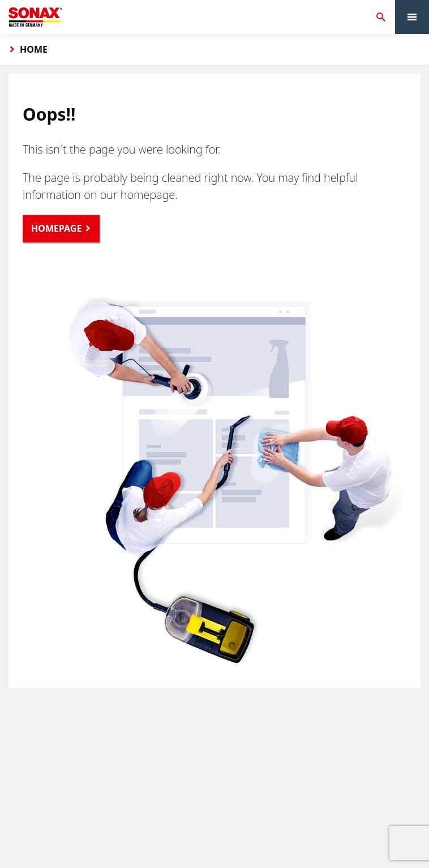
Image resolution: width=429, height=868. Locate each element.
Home (34, 49)
